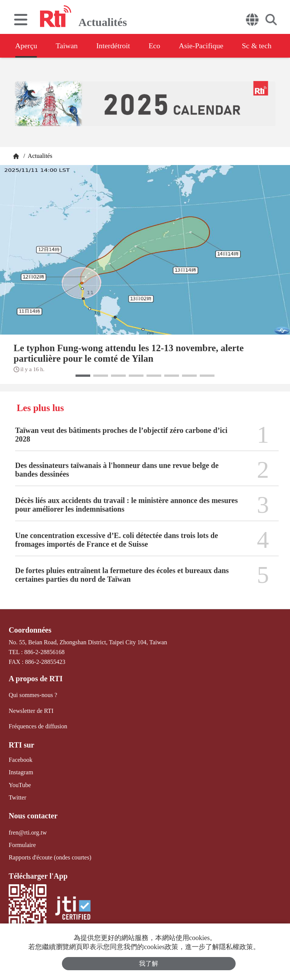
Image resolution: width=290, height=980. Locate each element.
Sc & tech (259, 46)
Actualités (39, 156)
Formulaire (22, 844)
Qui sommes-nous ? (33, 695)
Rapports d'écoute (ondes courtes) (50, 857)
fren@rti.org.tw (28, 831)
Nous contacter (33, 815)
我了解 (149, 964)
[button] (83, 376)
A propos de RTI (35, 679)
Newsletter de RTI (31, 710)
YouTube (20, 784)
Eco (156, 46)
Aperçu (26, 46)
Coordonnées (30, 630)
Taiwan (67, 46)
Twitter (17, 797)
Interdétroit (114, 46)
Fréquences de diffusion (38, 726)
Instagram (21, 772)
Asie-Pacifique (203, 46)
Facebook (20, 759)
